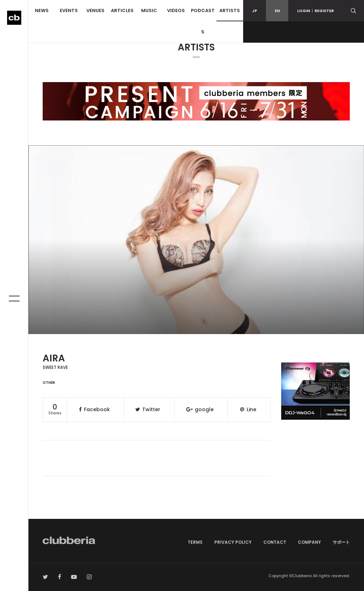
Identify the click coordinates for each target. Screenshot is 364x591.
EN (277, 11)
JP (255, 11)
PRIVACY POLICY (233, 542)
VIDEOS (176, 10)
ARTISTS (230, 10)
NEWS (42, 10)
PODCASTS (203, 21)
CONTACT (275, 542)
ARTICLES (122, 10)
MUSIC (149, 10)
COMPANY (309, 542)
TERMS (195, 542)
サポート (341, 542)
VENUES (95, 10)
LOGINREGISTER (315, 11)
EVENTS (69, 10)
